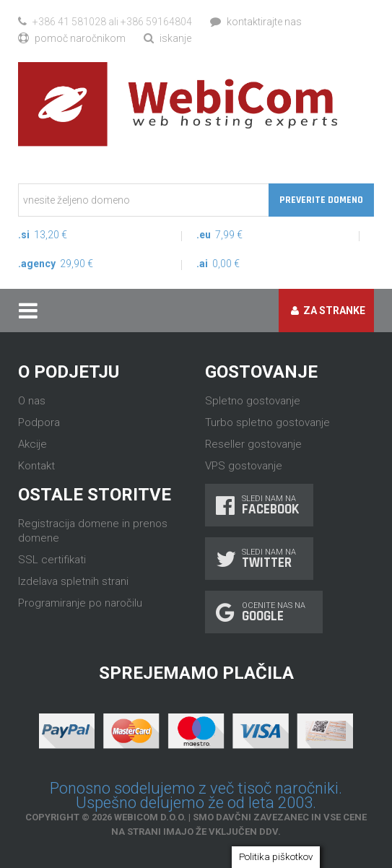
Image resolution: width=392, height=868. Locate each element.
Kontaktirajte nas (256, 22)
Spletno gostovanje (253, 401)
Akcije (32, 444)
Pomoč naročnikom (72, 38)
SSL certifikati (52, 560)
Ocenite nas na (264, 612)
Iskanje (167, 38)
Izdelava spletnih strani (73, 581)
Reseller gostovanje (253, 444)
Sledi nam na (259, 505)
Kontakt (36, 466)
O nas (32, 401)
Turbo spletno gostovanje (267, 422)
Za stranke (328, 311)
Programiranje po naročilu (80, 603)
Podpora (39, 422)
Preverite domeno (321, 200)
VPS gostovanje (244, 466)
